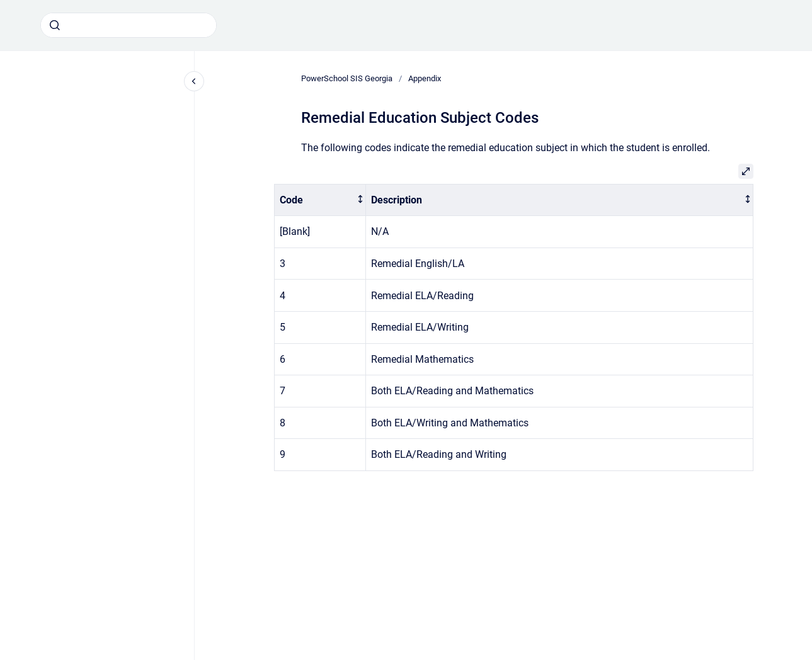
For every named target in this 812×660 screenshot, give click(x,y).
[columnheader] (320, 200)
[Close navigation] (194, 81)
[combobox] (129, 25)
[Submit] (55, 25)
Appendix (425, 78)
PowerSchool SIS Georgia (347, 78)
